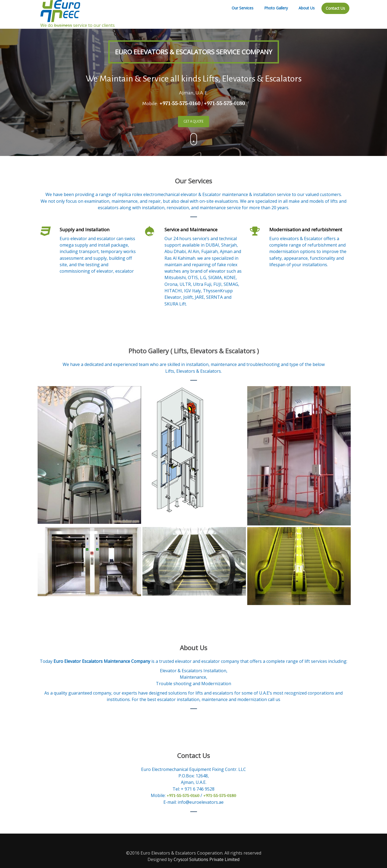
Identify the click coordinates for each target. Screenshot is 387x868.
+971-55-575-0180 (224, 103)
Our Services (243, 8)
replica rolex (130, 194)
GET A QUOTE (193, 122)
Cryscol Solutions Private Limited (207, 859)
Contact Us (335, 8)
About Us (307, 8)
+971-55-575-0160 (179, 103)
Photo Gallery (276, 8)
